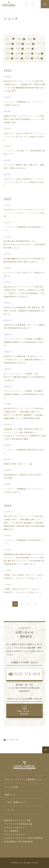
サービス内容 (11, 787)
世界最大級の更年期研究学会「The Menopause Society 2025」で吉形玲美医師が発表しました (24, 244)
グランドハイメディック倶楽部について (23, 779)
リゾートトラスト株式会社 (17, 824)
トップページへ (13, 740)
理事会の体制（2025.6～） (16, 464)
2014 (8, 58)
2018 (8, 54)
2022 (29, 44)
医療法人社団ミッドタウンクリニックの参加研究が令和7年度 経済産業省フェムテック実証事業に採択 (24, 119)
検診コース (10, 795)
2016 (28, 54)
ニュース (9, 810)
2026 (20, 39)
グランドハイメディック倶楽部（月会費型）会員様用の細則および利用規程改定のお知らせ (24, 394)
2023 (19, 44)
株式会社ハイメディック (16, 820)
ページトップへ (46, 750)
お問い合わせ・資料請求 (24, 713)
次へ (35, 604)
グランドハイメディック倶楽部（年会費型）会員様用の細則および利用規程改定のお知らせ (24, 342)
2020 (18, 49)
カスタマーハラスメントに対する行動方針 (24, 838)
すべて (9, 39)
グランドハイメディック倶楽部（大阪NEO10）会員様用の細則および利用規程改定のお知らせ (24, 377)
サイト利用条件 (11, 831)
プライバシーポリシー (15, 827)
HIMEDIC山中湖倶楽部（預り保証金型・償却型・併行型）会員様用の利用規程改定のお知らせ (24, 311)
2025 (30, 39)
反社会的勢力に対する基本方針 (19, 842)
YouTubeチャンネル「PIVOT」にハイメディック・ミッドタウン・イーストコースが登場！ (24, 213)
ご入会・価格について (16, 802)
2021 (8, 49)
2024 (8, 44)
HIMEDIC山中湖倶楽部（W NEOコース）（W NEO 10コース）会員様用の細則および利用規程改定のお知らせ (24, 360)
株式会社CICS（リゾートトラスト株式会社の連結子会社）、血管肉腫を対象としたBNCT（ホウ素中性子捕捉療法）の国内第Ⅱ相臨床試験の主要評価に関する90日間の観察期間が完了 (24, 523)
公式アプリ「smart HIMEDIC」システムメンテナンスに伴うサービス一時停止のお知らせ (24, 137)
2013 (18, 58)
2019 (28, 49)
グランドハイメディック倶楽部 (9, 4)
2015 (38, 54)
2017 (18, 54)
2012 (28, 58)
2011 (38, 58)
